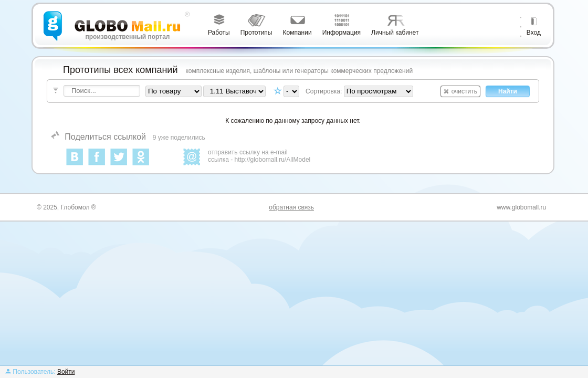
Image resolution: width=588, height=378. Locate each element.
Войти (66, 372)
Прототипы (256, 33)
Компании (297, 33)
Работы (219, 33)
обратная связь (291, 207)
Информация (342, 33)
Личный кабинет (395, 33)
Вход (534, 33)
